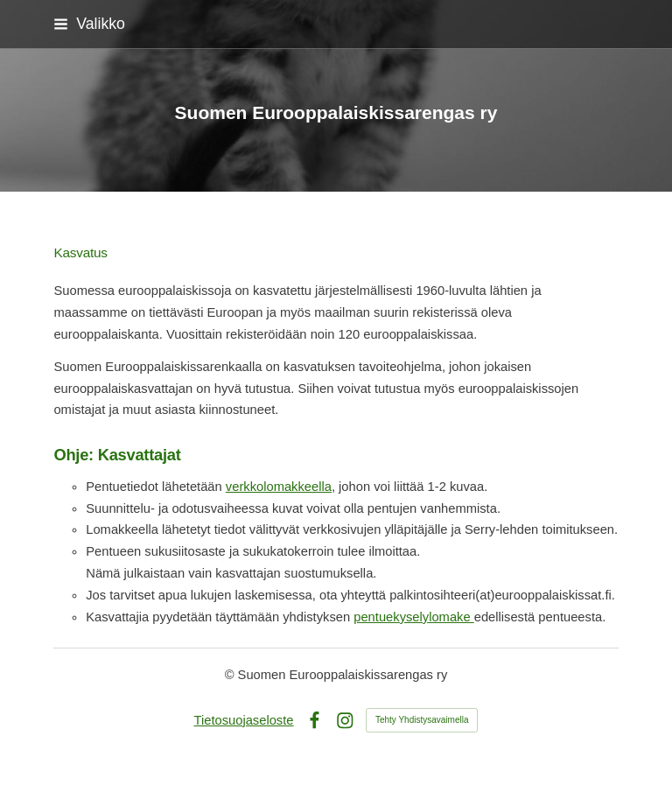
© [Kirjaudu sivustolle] (231, 675)
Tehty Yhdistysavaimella (422, 720)
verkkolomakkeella (279, 487)
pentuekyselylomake (413, 617)
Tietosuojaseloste (244, 720)
